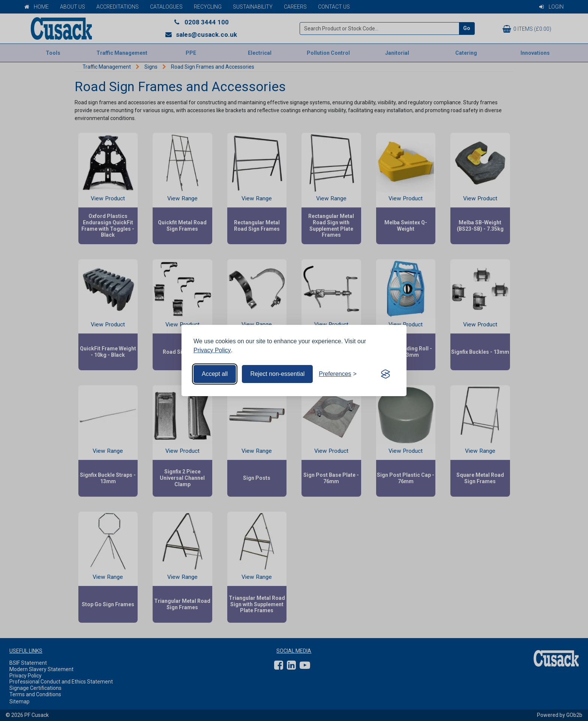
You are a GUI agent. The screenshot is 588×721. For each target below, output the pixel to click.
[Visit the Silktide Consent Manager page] (385, 374)
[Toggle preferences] (338, 374)
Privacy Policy (212, 350)
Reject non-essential (277, 374)
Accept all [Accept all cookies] (215, 374)
